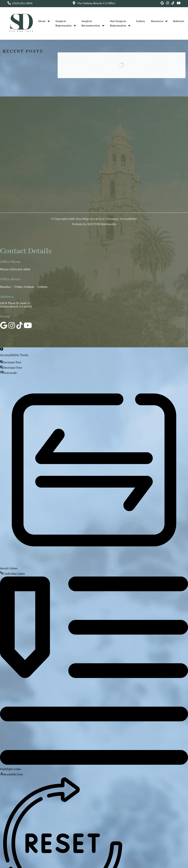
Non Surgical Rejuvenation (118, 24)
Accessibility (128, 219)
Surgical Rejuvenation (64, 24)
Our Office (96, 3)
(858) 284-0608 (22, 3)
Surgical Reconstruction (91, 24)
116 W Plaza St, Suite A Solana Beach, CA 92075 (16, 305)
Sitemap (112, 219)
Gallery (141, 21)
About (42, 21)
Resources (157, 21)
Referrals (179, 21)
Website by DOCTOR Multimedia (94, 224)
